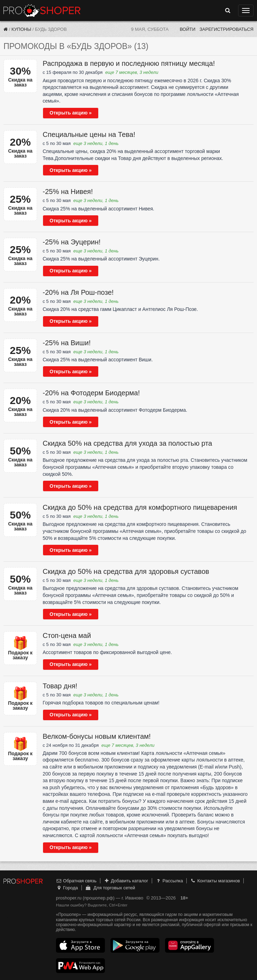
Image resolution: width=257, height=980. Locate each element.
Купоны (21, 29)
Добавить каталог (126, 881)
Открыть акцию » (71, 113)
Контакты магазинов (215, 881)
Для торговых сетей (110, 888)
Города (67, 888)
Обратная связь (76, 881)
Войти (188, 29)
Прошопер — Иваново (42, 11)
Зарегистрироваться (226, 29)
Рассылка (169, 881)
